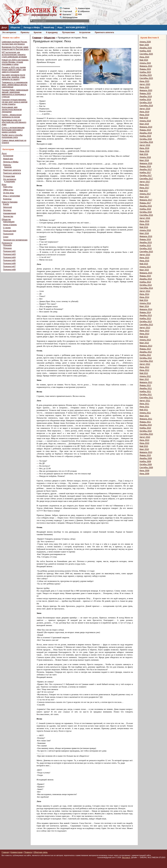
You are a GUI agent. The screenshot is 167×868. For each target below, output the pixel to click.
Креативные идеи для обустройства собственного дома (14, 122)
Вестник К (126, 857)
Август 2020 (145, 84)
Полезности (7, 243)
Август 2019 (145, 109)
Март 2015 (144, 270)
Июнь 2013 (144, 334)
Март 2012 (144, 379)
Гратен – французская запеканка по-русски (12, 116)
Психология (8, 234)
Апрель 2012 (145, 376)
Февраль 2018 (146, 163)
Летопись (7, 210)
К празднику (52, 32)
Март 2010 (144, 449)
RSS (80, 14)
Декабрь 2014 (146, 279)
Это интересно (9, 32)
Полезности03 (9, 254)
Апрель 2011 (145, 413)
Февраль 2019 (146, 127)
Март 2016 (144, 233)
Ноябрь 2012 (145, 355)
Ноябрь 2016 (145, 209)
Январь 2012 (145, 385)
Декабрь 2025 (146, 48)
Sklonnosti (7, 207)
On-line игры (8, 193)
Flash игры (8, 187)
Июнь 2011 (144, 407)
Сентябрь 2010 (146, 434)
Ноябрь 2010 (145, 428)
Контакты (67, 14)
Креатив (38, 32)
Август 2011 (145, 401)
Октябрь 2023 (146, 75)
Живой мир (49, 28)
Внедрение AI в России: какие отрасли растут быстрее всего (15, 48)
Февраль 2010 (146, 452)
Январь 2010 (145, 455)
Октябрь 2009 (146, 464)
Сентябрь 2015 (146, 252)
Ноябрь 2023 (145, 72)
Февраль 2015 (146, 273)
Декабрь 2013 (146, 315)
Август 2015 (145, 255)
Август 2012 (145, 364)
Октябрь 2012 (146, 358)
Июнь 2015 (144, 261)
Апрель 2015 (145, 267)
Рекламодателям (69, 17)
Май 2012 (144, 373)
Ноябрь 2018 (145, 136)
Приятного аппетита (104, 32)
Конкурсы (7, 199)
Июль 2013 (144, 331)
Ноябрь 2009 (145, 461)
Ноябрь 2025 (145, 51)
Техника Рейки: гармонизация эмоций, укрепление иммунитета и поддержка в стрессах (15, 93)
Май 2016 (144, 227)
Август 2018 (145, 145)
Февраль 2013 (146, 346)
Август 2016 (145, 218)
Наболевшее (9, 222)
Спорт (6, 237)
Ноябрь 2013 (145, 319)
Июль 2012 (144, 367)
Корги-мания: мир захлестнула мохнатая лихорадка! (12, 109)
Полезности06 (9, 263)
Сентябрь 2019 (146, 106)
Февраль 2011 (146, 419)
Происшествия (10, 231)
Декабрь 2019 (146, 97)
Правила (28, 852)
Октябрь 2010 (146, 431)
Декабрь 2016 (146, 206)
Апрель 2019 (145, 121)
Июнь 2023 (144, 81)
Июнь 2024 (144, 57)
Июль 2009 (144, 471)
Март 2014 (144, 306)
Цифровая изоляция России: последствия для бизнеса (15, 43)
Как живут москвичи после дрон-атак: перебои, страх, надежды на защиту (14, 77)
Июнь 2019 (144, 115)
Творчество (8, 216)
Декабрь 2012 (146, 352)
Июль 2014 (144, 294)
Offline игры (8, 190)
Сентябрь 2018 (146, 142)
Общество (15, 28)
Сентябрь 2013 (146, 325)
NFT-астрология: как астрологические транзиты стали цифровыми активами (14, 55)
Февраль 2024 (146, 66)
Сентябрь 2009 (146, 468)
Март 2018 (144, 160)
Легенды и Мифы (32, 28)
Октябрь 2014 (146, 285)
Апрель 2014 (145, 303)
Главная (66, 8)
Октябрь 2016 (146, 212)
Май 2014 (144, 300)
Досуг (4, 28)
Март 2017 (144, 197)
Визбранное (84, 11)
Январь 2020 (145, 93)
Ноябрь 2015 (145, 246)
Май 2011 (144, 410)
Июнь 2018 (144, 151)
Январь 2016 (145, 239)
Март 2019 (144, 124)
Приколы (25, 32)
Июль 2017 (144, 185)
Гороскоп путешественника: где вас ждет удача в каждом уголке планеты (15, 102)
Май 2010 (144, 446)
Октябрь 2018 (146, 139)
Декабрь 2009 (146, 458)
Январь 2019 (145, 130)
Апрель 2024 (145, 63)
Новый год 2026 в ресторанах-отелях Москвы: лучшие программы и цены (15, 62)
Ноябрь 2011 (145, 392)
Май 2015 (144, 264)
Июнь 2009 (144, 474)
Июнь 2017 (144, 188)
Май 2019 (144, 118)
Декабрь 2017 (146, 170)
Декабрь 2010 (146, 425)
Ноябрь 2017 (145, 173)
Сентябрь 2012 (146, 361)
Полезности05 (9, 260)
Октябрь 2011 (146, 395)
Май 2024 (144, 60)
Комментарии (84, 8)
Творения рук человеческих (15, 240)
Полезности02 (9, 251)
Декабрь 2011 (146, 388)
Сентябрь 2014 (146, 288)
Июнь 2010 (144, 443)
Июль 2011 (144, 404)
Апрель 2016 (145, 230)
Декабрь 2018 (146, 133)
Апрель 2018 (145, 157)
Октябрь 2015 (146, 249)
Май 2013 (144, 337)
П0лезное (7, 248)
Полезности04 (9, 257)
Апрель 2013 (145, 340)
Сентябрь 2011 (146, 398)
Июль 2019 (144, 112)
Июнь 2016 (144, 224)
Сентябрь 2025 (146, 54)
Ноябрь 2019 (145, 100)
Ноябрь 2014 (145, 282)
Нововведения (10, 213)
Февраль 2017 (146, 200)
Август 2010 (145, 437)
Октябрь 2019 (146, 103)
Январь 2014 (145, 312)
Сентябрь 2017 (146, 179)
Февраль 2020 (146, 90)
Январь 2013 (145, 349)
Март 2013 (144, 343)
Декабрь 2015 (146, 242)
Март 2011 (144, 416)
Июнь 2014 (144, 297)
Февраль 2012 (146, 382)
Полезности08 (9, 270)
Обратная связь (40, 852)
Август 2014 (145, 291)
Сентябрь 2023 (146, 78)
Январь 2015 (145, 276)
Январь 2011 (145, 422)
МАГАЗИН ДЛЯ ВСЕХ (76, 28)
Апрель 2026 (145, 42)
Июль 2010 (144, 440)
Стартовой (67, 11)
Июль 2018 (144, 148)
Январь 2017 (145, 203)
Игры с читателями (12, 196)
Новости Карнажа (10, 202)
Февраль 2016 (146, 236)
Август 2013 (145, 328)
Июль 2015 (144, 258)
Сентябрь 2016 (146, 215)
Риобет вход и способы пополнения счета (12, 136)
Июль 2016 (144, 221)
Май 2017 (144, 191)
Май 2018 (144, 154)
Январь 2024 (145, 69)
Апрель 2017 (145, 194)
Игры (60, 28)
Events (6, 204)
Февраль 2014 (146, 309)
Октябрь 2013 (146, 322)
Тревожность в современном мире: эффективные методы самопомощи (15, 85)
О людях (7, 228)
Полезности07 (9, 266)
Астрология (85, 32)
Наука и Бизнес (10, 225)
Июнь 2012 (144, 370)
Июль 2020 (144, 87)
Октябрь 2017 (146, 176)
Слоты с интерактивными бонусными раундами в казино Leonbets (13, 130)
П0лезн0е (7, 245)
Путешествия (68, 32)
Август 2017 (145, 182)
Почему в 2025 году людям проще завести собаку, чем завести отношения (14, 70)
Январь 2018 (145, 166)
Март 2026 (144, 45)
